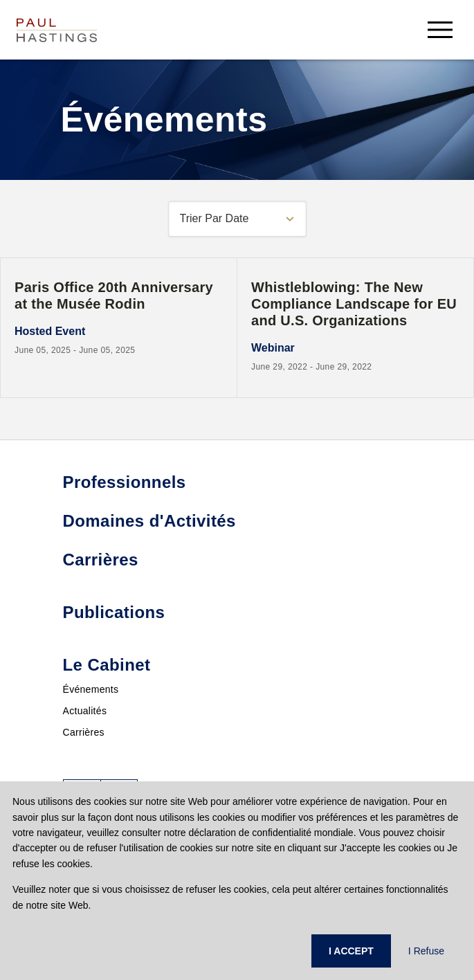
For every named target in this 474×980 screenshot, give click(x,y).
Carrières (84, 732)
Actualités (85, 711)
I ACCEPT (351, 951)
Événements (91, 689)
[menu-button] (440, 29)
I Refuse (426, 951)
